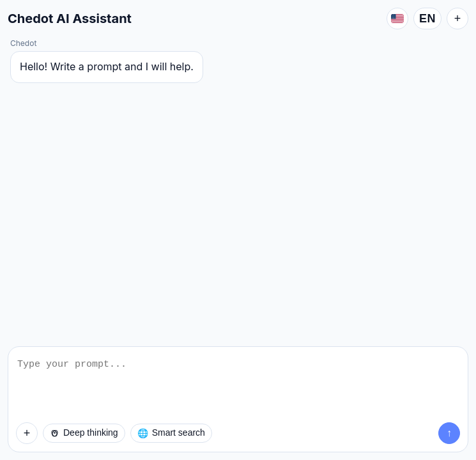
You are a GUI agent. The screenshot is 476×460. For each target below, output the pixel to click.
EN (427, 19)
